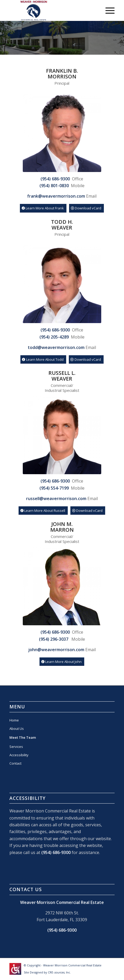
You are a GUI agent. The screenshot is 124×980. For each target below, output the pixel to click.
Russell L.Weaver (62, 376)
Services (16, 747)
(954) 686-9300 (56, 852)
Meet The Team (23, 737)
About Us (17, 729)
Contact (15, 763)
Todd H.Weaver (62, 225)
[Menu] (107, 10)
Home (14, 720)
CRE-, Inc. (59, 972)
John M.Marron (62, 527)
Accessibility (19, 755)
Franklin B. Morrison (62, 74)
